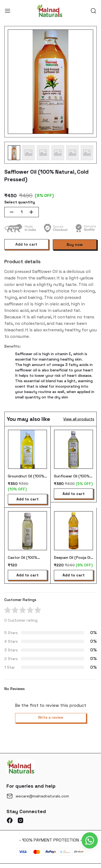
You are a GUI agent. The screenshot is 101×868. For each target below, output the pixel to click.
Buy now (75, 245)
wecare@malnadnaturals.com (42, 796)
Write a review (51, 717)
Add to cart (26, 244)
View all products (79, 419)
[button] (14, 153)
